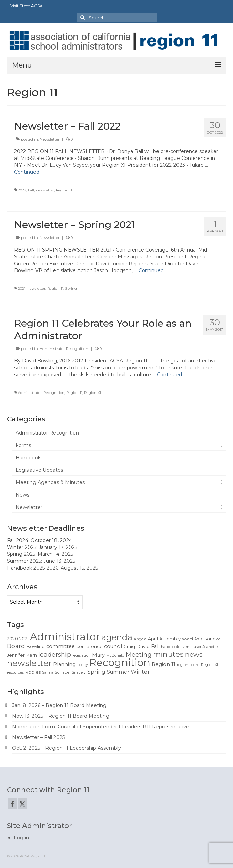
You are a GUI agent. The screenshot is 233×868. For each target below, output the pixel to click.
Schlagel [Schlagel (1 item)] (63, 672)
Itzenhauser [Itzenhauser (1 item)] (191, 647)
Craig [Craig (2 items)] (129, 646)
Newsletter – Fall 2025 (38, 737)
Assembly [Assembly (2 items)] (170, 639)
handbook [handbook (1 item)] (170, 647)
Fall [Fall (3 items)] (155, 646)
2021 (22, 289)
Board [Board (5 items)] (16, 646)
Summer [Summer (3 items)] (118, 672)
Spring (71, 289)
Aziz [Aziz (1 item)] (198, 639)
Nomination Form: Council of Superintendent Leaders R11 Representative (101, 727)
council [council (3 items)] (113, 646)
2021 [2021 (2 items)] (24, 639)
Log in (21, 838)
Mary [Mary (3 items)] (98, 655)
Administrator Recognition (64, 349)
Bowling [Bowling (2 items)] (36, 646)
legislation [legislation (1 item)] (82, 656)
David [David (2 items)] (143, 646)
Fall (31, 190)
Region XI (93, 393)
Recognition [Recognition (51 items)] (120, 662)
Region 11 (64, 190)
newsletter (45, 190)
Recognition (54, 393)
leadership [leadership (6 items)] (55, 655)
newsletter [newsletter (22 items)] (29, 663)
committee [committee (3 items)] (60, 646)
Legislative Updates (39, 470)
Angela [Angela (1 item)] (140, 639)
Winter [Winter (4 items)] (140, 672)
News (22, 495)
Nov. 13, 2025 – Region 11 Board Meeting (61, 716)
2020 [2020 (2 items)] (12, 639)
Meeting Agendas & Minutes (50, 482)
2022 (22, 190)
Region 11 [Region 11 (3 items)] (164, 664)
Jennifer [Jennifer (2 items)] (16, 655)
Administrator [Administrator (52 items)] (65, 637)
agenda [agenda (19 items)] (117, 637)
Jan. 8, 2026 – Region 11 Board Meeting (59, 705)
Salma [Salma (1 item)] (48, 672)
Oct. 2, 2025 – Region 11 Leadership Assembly (67, 748)
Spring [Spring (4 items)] (96, 672)
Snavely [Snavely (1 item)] (79, 672)
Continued (27, 172)
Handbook (28, 458)
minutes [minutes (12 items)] (168, 654)
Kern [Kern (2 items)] (32, 655)
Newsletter (49, 139)
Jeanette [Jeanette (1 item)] (210, 647)
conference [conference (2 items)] (89, 646)
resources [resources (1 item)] (15, 672)
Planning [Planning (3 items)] (64, 664)
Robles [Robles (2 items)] (33, 672)
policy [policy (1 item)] (83, 665)
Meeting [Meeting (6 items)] (139, 655)
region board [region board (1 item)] (188, 665)
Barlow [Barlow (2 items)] (212, 639)
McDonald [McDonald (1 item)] (115, 656)
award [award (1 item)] (188, 639)
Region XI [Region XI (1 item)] (210, 665)
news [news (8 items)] (194, 654)
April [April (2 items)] (153, 639)
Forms (23, 445)
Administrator (30, 393)
